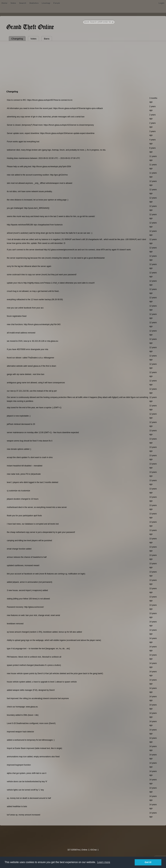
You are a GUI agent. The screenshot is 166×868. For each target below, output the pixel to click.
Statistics (34, 3)
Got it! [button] (148, 862)
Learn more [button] (104, 862)
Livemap (46, 3)
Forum (57, 3)
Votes (13, 3)
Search (23, 3)
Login (162, 3)
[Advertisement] (83, 65)
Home (4, 3)
